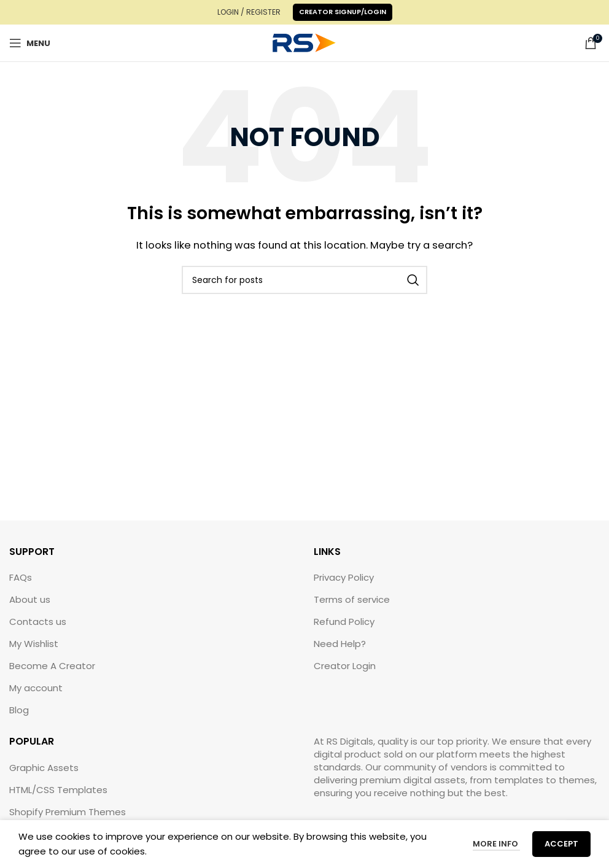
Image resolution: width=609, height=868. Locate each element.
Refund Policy (344, 622)
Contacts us (38, 622)
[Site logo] (304, 42)
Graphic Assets (44, 768)
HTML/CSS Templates (58, 790)
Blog (19, 710)
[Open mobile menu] (30, 43)
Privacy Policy (344, 577)
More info (496, 844)
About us (30, 599)
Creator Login (345, 666)
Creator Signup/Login (343, 12)
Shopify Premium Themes (68, 812)
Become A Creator (52, 666)
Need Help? (340, 644)
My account (36, 688)
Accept (561, 844)
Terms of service (352, 599)
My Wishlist (34, 644)
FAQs (21, 577)
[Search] (304, 280)
